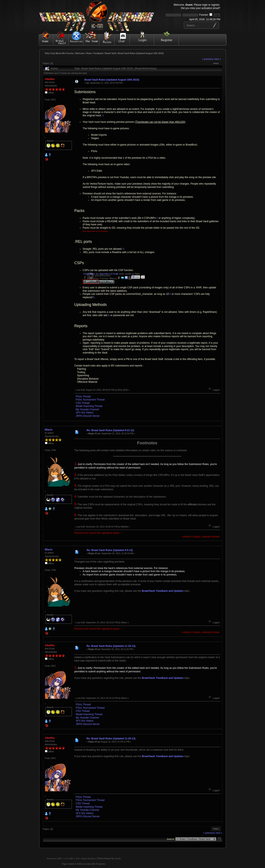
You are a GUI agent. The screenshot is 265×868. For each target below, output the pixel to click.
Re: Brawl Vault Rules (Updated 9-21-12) (110, 430)
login (205, 5)
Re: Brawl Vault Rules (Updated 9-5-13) (110, 550)
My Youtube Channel (87, 409)
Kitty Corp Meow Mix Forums (59, 53)
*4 (170, 294)
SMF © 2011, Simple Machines (82, 858)
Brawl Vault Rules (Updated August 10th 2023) (141, 53)
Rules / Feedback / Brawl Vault (101, 53)
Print (216, 63)
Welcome (80, 53)
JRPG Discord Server (88, 416)
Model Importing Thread (89, 406)
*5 (93, 297)
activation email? (211, 8)
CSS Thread (83, 403)
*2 (157, 218)
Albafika (50, 79)
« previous (208, 59)
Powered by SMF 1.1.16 (57, 858)
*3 (123, 249)
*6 (109, 315)
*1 (103, 115)
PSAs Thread (83, 397)
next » (217, 59)
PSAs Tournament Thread (90, 400)
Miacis (49, 430)
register (215, 5)
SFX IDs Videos (85, 413)
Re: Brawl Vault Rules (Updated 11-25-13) (111, 646)
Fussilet (117, 858)
